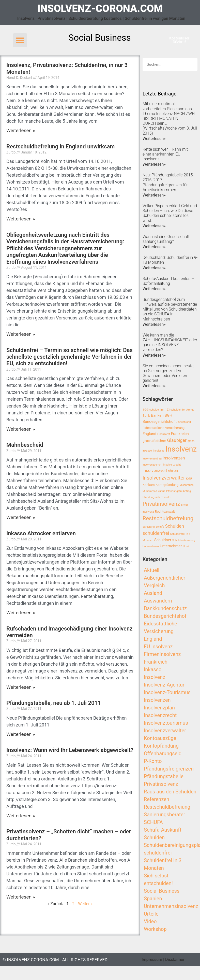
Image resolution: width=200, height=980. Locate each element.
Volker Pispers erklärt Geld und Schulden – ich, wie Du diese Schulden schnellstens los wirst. (170, 213)
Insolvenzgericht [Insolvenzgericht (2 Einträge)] (152, 465)
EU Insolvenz (158, 647)
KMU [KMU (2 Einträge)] (189, 479)
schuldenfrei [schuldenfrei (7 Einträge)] (156, 533)
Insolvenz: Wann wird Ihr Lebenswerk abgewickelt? (70, 750)
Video (150, 921)
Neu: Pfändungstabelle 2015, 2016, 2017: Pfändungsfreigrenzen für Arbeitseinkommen (168, 182)
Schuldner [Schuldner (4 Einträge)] (163, 540)
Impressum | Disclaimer (163, 960)
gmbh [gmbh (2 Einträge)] (191, 441)
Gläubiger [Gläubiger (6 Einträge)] (177, 440)
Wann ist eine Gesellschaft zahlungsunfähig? (166, 239)
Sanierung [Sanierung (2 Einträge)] (149, 527)
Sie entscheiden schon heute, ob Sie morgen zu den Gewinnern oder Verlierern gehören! (168, 373)
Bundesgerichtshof (165, 616)
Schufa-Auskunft (163, 830)
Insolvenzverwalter (165, 731)
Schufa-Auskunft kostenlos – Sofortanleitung (168, 281)
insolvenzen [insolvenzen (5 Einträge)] (174, 458)
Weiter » (85, 904)
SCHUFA (153, 822)
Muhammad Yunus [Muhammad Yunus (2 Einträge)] (154, 491)
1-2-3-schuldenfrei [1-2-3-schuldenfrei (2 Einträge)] (153, 410)
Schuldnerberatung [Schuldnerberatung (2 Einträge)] (184, 540)
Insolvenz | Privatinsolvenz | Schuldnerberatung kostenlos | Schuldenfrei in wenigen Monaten (101, 18)
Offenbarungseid (163, 753)
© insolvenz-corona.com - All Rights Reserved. (56, 960)
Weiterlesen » (21, 130)
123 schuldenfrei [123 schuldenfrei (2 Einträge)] (175, 410)
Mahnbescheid (25, 445)
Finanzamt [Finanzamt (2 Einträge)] (164, 434)
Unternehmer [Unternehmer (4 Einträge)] (171, 546)
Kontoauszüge (160, 738)
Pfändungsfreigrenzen (169, 769)
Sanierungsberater (165, 815)
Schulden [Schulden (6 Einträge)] (175, 526)
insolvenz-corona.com (100, 9)
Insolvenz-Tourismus (167, 692)
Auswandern (158, 601)
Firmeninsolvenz (162, 654)
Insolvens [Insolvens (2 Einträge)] (159, 451)
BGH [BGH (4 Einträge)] (168, 415)
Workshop (155, 929)
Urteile (151, 914)
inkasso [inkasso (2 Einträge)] (147, 451)
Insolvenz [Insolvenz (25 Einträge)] (181, 449)
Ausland (153, 593)
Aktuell (152, 570)
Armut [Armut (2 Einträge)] (190, 410)
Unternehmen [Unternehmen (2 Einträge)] (151, 546)
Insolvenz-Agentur (164, 685)
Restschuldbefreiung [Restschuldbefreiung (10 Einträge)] (168, 518)
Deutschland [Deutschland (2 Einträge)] (183, 422)
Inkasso (153, 669)
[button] (20, 40)
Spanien (153, 899)
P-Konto (153, 761)
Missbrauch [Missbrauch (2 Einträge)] (186, 485)
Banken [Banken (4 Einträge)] (157, 415)
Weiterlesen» (154, 139)
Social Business (162, 891)
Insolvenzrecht (160, 715)
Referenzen (157, 799)
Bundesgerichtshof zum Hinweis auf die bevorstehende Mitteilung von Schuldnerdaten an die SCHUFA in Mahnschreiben (170, 309)
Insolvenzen (157, 700)
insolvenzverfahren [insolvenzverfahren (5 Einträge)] (160, 471)
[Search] (191, 64)
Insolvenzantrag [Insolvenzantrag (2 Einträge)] (152, 459)
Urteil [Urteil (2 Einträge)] (186, 546)
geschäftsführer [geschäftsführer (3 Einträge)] (154, 441)
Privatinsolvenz (161, 784)
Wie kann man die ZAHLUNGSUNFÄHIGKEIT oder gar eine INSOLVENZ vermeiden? (170, 342)
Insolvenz (155, 677)
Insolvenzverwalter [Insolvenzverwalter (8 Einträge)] (164, 478)
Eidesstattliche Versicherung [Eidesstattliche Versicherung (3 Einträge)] (164, 428)
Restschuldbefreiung (167, 807)
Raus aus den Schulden (170, 792)
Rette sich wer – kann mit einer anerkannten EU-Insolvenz (165, 154)
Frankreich (156, 662)
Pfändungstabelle (164, 776)
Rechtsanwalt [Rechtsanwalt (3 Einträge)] (165, 512)
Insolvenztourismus (166, 723)
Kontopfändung (161, 746)
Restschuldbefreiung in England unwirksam (60, 146)
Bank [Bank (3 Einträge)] (146, 416)
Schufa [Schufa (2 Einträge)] (160, 527)
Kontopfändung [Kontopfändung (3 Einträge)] (167, 485)
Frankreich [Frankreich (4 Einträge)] (180, 434)
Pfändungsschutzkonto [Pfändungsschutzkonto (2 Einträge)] (157, 497)
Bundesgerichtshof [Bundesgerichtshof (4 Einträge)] (159, 422)
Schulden (154, 837)
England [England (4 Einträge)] (149, 434)
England (153, 639)
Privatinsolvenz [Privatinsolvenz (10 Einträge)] (161, 504)
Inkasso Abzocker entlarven (41, 533)
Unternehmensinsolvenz (171, 906)
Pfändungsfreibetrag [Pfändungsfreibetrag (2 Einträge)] (179, 491)
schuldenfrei (158, 853)
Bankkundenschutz (165, 608)
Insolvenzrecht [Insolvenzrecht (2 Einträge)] (172, 465)
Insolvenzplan (159, 708)
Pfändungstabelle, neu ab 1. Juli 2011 (54, 703)
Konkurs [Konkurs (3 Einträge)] (149, 485)
